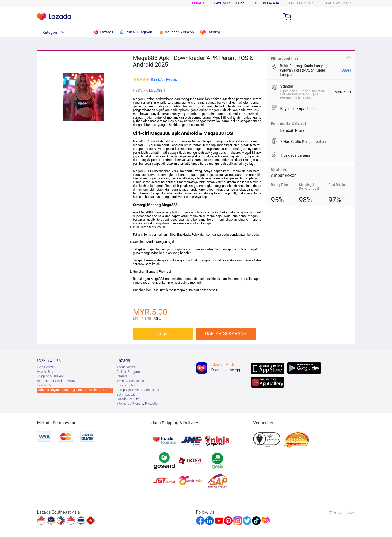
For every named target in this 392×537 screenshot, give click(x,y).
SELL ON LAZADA (267, 3)
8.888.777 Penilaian (165, 80)
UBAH (346, 70)
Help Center (45, 367)
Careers (122, 376)
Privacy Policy (126, 385)
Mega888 (156, 91)
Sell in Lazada (126, 395)
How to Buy (45, 372)
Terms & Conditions (130, 381)
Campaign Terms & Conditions (138, 390)
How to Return (47, 385)
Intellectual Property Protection (138, 404)
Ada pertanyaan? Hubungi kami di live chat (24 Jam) (75, 390)
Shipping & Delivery (50, 376)
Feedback (196, 3)
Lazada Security (128, 399)
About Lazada (126, 367)
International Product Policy (56, 381)
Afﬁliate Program (128, 372)
